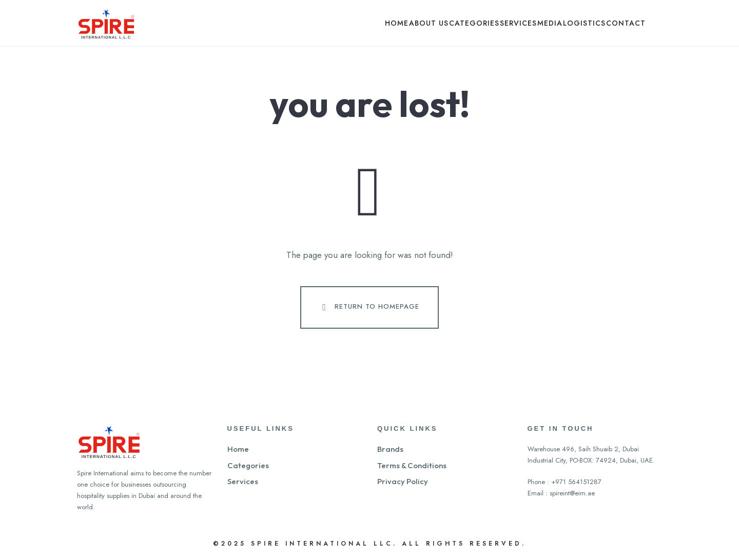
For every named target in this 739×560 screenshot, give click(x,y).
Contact (626, 23)
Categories (474, 23)
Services (518, 23)
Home (397, 23)
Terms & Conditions (412, 465)
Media (550, 23)
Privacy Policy (403, 481)
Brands (390, 449)
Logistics (584, 23)
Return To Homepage (368, 307)
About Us (429, 23)
